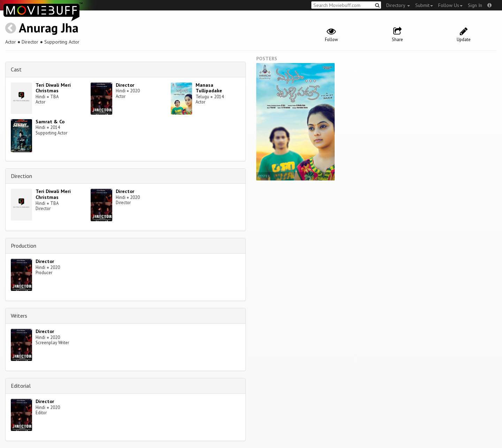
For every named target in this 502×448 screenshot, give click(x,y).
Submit (424, 5)
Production (24, 246)
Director (125, 85)
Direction (21, 176)
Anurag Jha (49, 28)
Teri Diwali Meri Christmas (53, 88)
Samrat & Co (50, 122)
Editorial (21, 386)
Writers (19, 316)
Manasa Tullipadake (209, 88)
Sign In (475, 5)
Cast (16, 69)
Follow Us (450, 5)
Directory (398, 5)
